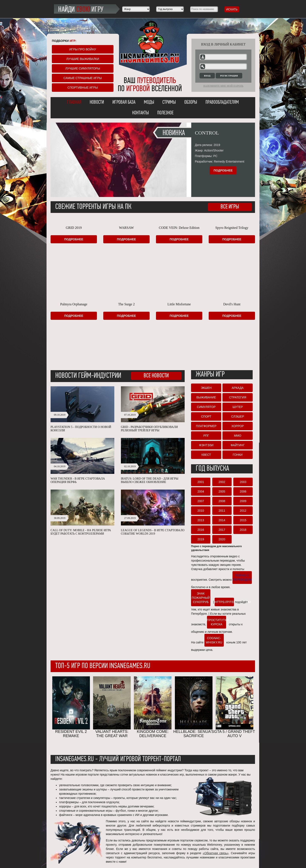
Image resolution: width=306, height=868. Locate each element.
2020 (222, 539)
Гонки (238, 455)
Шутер (238, 407)
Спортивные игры (83, 88)
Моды (149, 102)
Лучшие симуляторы (83, 68)
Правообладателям (222, 102)
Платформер (206, 426)
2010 (201, 511)
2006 (243, 491)
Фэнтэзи (206, 445)
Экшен (206, 388)
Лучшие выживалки (83, 59)
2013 (201, 520)
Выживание (206, 397)
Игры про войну (83, 49)
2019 (201, 539)
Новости (97, 102)
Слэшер (238, 416)
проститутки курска (217, 622)
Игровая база (124, 102)
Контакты (140, 113)
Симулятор (206, 407)
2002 (222, 482)
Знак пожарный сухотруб (201, 598)
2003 (243, 482)
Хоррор (238, 426)
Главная (74, 102)
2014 (222, 520)
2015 (243, 520)
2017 (222, 530)
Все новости (156, 376)
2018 (243, 530)
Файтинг (238, 445)
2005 (222, 491)
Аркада (238, 388)
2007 (201, 501)
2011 (222, 511)
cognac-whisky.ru (214, 640)
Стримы (169, 102)
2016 (201, 530)
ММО (238, 436)
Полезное (165, 113)
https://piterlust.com (224, 602)
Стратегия (238, 397)
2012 (243, 511)
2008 (222, 501)
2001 (201, 482)
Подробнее (223, 170)
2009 (243, 501)
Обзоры (191, 102)
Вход (207, 76)
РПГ (206, 436)
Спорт (206, 416)
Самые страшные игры (83, 78)
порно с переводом (242, 578)
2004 (201, 491)
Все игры (230, 207)
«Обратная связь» (216, 853)
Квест (206, 455)
